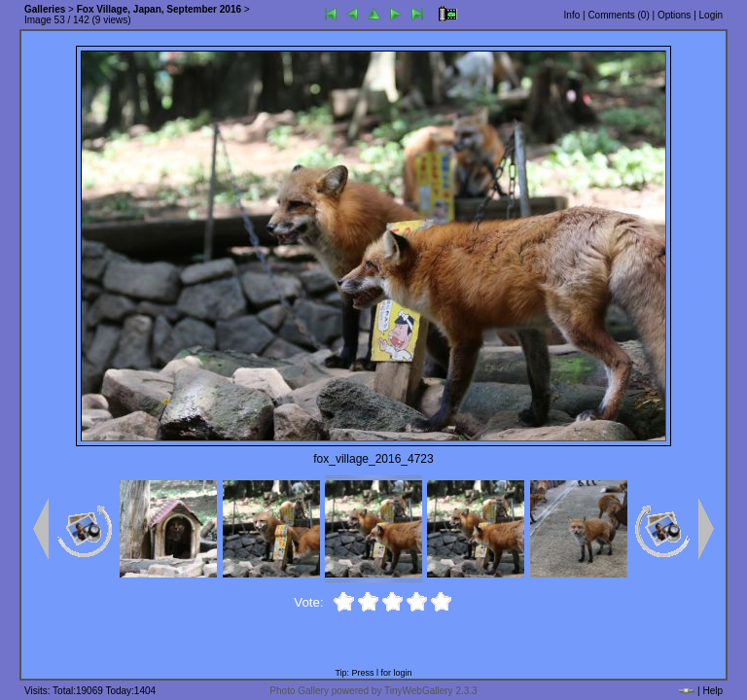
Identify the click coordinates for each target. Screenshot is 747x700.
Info (572, 15)
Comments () (618, 15)
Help (712, 691)
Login (711, 15)
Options (674, 15)
